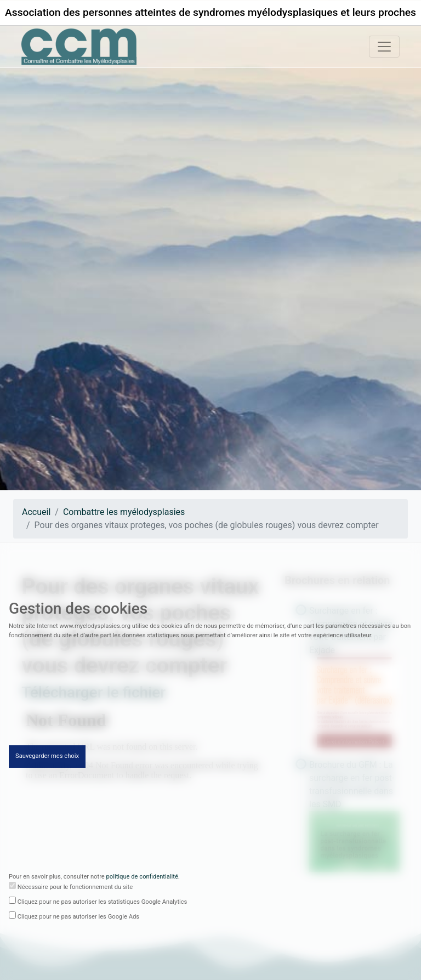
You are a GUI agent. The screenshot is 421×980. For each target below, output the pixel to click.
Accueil (36, 512)
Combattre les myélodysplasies (124, 512)
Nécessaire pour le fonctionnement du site (75, 888)
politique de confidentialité (142, 878)
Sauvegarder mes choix (47, 758)
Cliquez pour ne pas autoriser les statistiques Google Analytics (103, 903)
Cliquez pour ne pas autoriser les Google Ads (78, 918)
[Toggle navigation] (384, 47)
